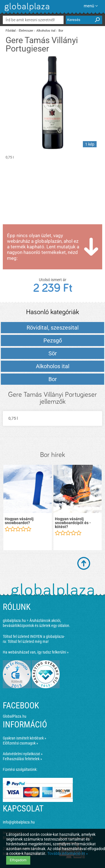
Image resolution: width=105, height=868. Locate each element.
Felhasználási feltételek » (22, 759)
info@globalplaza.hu (19, 822)
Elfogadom (18, 860)
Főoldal (11, 31)
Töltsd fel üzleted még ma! (28, 641)
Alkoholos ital (46, 31)
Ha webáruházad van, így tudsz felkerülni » (36, 652)
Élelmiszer (26, 31)
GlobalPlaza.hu (15, 716)
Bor (61, 31)
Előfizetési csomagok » (20, 743)
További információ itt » (68, 853)
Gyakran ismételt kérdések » (25, 738)
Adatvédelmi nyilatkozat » (23, 754)
